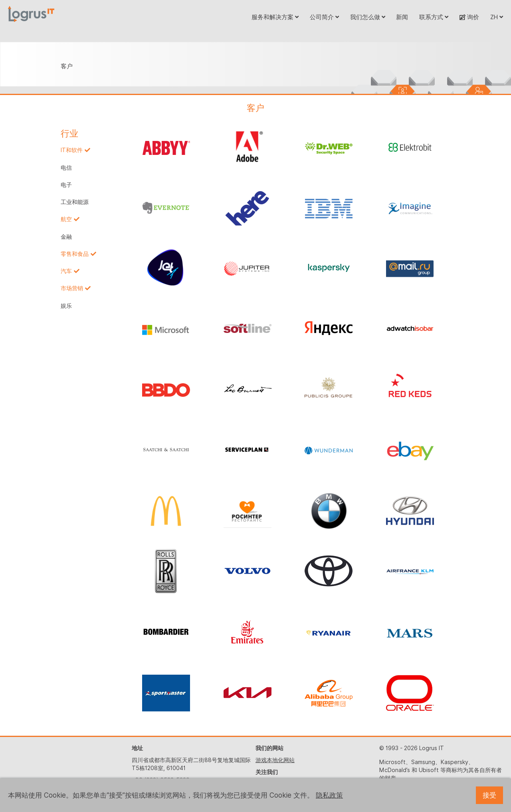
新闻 (402, 17)
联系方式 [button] (434, 17)
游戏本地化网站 (275, 760)
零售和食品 (75, 254)
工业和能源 (75, 202)
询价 (469, 17)
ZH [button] (497, 17)
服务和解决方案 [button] (275, 17)
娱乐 (66, 306)
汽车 (66, 271)
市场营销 (72, 288)
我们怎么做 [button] (368, 17)
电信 (66, 168)
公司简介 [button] (324, 17)
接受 (489, 795)
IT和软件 (72, 150)
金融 (66, 237)
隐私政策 (329, 795)
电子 (66, 185)
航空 (66, 219)
